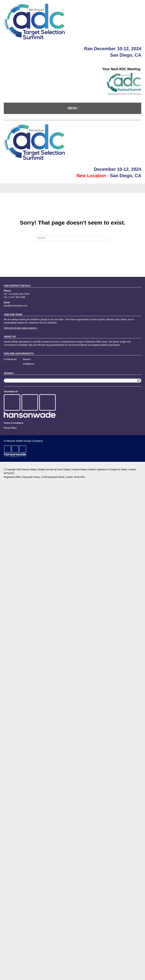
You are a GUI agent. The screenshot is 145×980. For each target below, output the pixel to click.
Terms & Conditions (14, 423)
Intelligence (29, 364)
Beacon (27, 359)
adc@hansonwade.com (16, 306)
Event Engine (64, 470)
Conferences (10, 359)
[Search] (72, 238)
